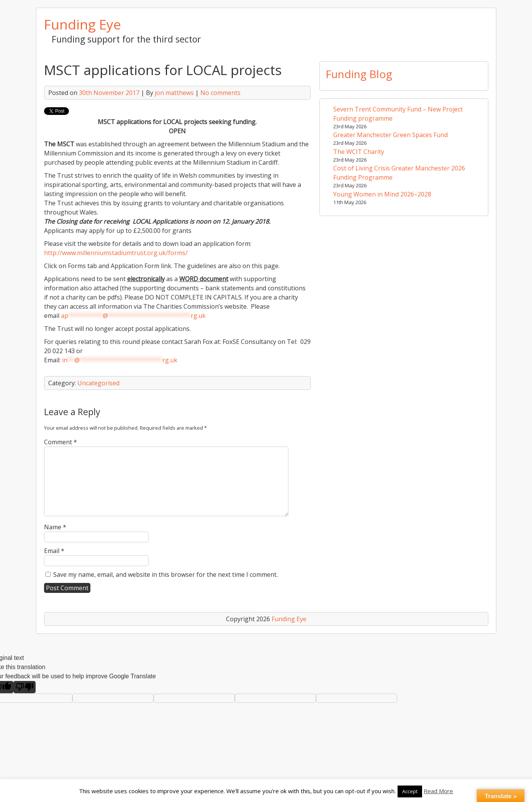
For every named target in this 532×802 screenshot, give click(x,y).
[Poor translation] (25, 687)
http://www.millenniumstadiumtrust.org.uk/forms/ (116, 253)
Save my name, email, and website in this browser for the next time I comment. (165, 574)
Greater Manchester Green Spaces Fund (390, 135)
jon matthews (174, 93)
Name (55, 527)
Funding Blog (359, 74)
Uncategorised (98, 383)
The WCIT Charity (359, 152)
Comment (61, 442)
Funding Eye (83, 24)
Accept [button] (410, 791)
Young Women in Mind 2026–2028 (382, 194)
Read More (438, 791)
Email (54, 551)
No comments (220, 93)
